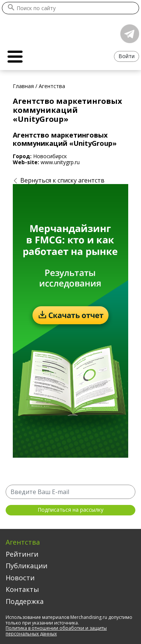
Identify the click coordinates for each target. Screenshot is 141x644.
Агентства (23, 542)
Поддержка (25, 601)
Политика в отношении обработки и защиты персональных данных (56, 631)
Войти (127, 56)
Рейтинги (22, 554)
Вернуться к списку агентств (62, 180)
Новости (20, 578)
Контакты (22, 589)
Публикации (27, 566)
